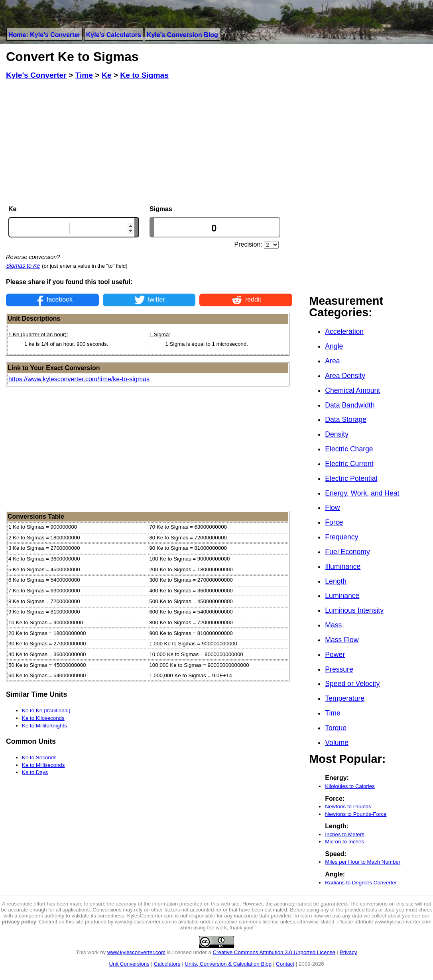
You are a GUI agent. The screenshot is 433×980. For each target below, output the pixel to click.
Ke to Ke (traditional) (46, 710)
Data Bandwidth (350, 405)
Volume (337, 743)
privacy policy (19, 922)
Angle (334, 346)
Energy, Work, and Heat (362, 493)
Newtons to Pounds (348, 807)
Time (333, 713)
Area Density (345, 376)
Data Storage (346, 419)
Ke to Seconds (39, 758)
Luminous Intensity (354, 610)
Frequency (341, 537)
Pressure (339, 669)
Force (334, 522)
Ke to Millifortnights (44, 726)
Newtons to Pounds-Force (356, 814)
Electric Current (349, 464)
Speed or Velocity (352, 684)
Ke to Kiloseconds (43, 718)
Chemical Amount (352, 390)
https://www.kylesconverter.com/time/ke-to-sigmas (79, 379)
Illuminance (343, 566)
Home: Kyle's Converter (44, 35)
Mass (333, 625)
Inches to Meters (345, 834)
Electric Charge (349, 449)
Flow (332, 508)
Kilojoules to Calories (350, 786)
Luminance (342, 596)
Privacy (348, 952)
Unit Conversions (129, 964)
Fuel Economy (347, 552)
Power (335, 655)
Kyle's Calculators (114, 35)
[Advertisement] (149, 143)
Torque (336, 728)
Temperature (345, 698)
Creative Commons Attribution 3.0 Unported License (274, 952)
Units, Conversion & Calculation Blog (228, 964)
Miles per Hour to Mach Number (363, 862)
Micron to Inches (344, 842)
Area (332, 361)
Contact (285, 964)
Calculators (167, 964)
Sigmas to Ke (23, 266)
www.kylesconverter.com (136, 952)
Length (336, 581)
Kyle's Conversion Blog (182, 35)
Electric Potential (351, 478)
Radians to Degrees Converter (361, 883)
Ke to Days (35, 772)
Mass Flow (342, 640)
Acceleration (344, 331)
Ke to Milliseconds (43, 765)
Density (337, 434)
